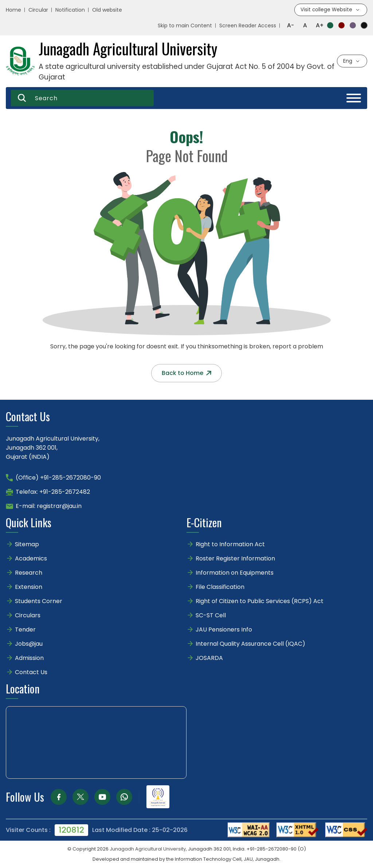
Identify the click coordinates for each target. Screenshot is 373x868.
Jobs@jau (29, 644)
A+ (320, 26)
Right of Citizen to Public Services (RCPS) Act (260, 601)
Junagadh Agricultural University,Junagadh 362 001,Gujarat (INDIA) (53, 448)
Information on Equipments (235, 573)
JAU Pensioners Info (224, 630)
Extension (29, 587)
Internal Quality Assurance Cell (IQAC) (250, 644)
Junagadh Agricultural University (148, 849)
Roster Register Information (235, 559)
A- (291, 26)
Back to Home (186, 373)
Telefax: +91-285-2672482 (53, 492)
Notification (70, 10)
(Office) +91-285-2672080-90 (58, 478)
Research (29, 573)
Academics (31, 559)
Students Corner (39, 601)
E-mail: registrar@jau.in (49, 506)
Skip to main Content (185, 26)
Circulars (28, 616)
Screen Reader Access (248, 26)
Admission (29, 658)
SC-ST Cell (211, 616)
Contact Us (31, 672)
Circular (38, 10)
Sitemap (27, 545)
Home (13, 10)
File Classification (220, 587)
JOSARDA (210, 658)
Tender (25, 630)
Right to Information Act (230, 545)
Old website (107, 10)
